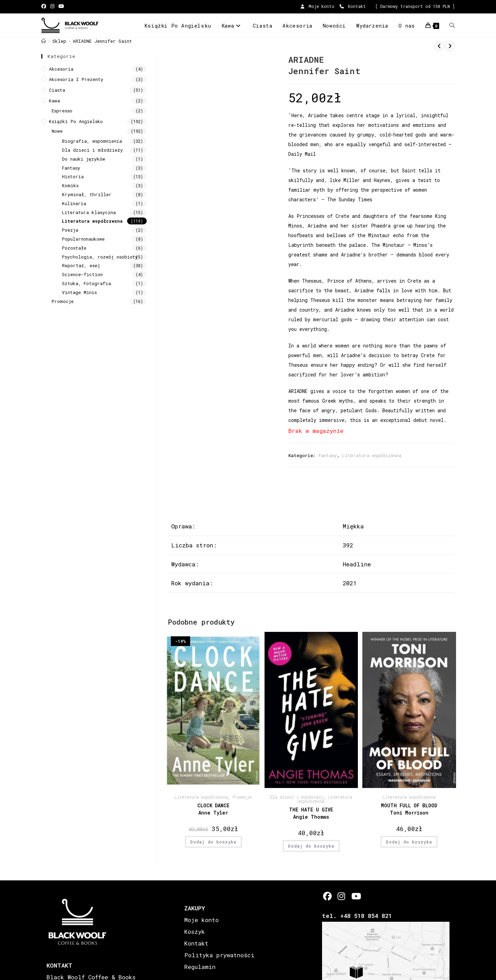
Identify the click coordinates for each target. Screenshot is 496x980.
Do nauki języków (84, 159)
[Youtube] (356, 896)
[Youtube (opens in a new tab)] (61, 7)
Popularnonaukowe (83, 239)
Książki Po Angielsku (76, 121)
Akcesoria (61, 69)
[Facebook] (327, 896)
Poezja (70, 230)
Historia (73, 176)
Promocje (242, 797)
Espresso (62, 111)
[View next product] (450, 46)
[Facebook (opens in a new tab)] (45, 7)
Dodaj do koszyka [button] (213, 842)
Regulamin (200, 967)
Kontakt (353, 6)
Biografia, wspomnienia (92, 141)
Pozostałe (74, 248)
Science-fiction (82, 274)
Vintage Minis (79, 292)
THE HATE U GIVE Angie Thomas (311, 813)
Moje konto (318, 6)
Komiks (70, 185)
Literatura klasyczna (89, 212)
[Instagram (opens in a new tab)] (52, 7)
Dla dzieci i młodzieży (297, 797)
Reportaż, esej (81, 265)
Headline (357, 564)
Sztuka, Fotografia (86, 283)
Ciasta (57, 90)
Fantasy (328, 455)
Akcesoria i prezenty (76, 79)
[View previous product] (439, 46)
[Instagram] (342, 896)
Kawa (54, 101)
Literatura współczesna (372, 455)
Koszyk (195, 932)
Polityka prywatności (219, 955)
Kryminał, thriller (87, 194)
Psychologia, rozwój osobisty (100, 257)
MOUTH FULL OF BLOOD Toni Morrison (409, 809)
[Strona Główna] (44, 41)
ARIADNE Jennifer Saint (102, 41)
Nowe (57, 131)
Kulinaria (74, 203)
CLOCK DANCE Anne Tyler (213, 809)
